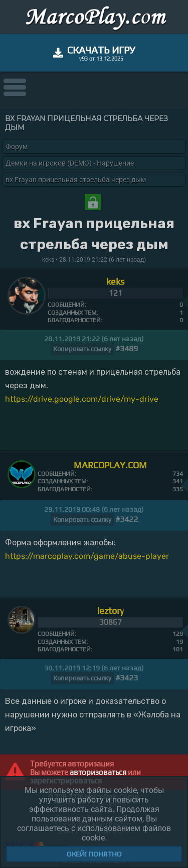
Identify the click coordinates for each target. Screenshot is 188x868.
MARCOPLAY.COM (110, 465)
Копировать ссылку (82, 349)
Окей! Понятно (94, 854)
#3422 (127, 519)
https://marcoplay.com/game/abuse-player (87, 556)
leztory (111, 611)
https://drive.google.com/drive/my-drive (82, 399)
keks (116, 281)
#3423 (127, 678)
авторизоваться (98, 772)
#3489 (127, 348)
